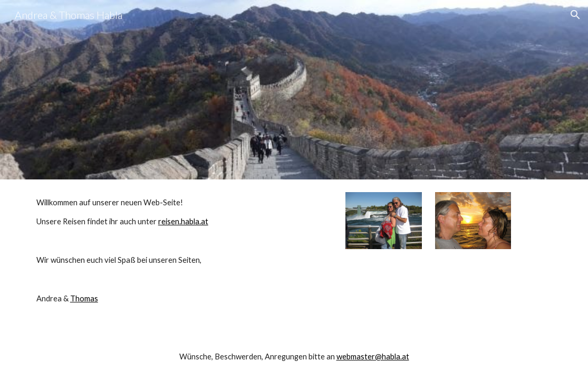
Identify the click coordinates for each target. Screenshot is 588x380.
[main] (160, 251)
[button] (575, 15)
